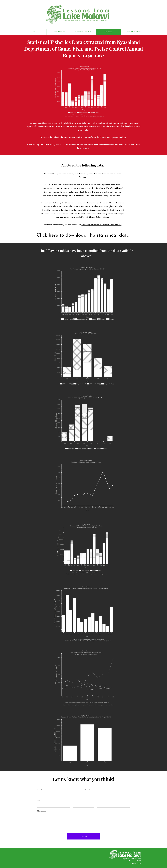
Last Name (89, 790)
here (124, 138)
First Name (41, 790)
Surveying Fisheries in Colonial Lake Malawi (101, 225)
